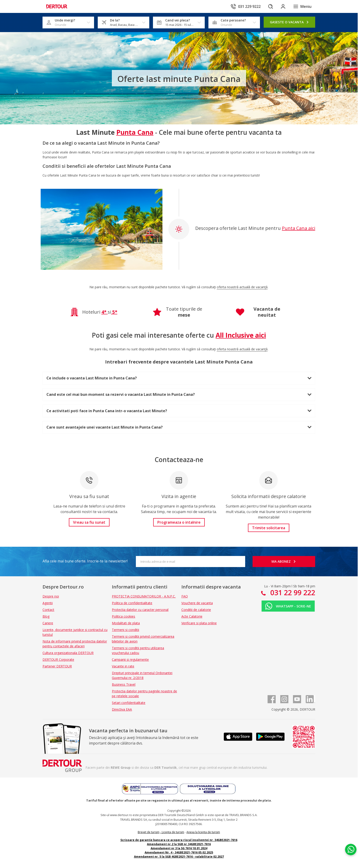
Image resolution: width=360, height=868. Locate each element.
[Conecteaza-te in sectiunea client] (283, 6)
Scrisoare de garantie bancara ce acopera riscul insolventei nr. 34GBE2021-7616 (179, 840)
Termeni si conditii (125, 630)
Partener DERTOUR (57, 666)
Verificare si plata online (199, 623)
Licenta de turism (173, 832)
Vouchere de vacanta (197, 603)
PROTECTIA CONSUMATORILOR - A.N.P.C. (144, 596)
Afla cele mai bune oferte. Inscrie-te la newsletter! (85, 561)
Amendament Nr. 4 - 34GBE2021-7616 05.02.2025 (179, 852)
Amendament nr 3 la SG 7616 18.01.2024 (179, 848)
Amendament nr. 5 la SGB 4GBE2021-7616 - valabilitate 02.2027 (179, 857)
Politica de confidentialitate (132, 603)
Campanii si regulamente (130, 659)
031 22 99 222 (292, 593)
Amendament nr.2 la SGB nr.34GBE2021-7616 (179, 844)
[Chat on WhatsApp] (350, 841)
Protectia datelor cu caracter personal (140, 610)
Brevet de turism (149, 832)
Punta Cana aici (299, 228)
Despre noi (51, 596)
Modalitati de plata (126, 623)
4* (104, 312)
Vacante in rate (123, 666)
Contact (48, 610)
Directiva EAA (122, 709)
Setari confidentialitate (129, 703)
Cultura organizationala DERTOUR (68, 653)
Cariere (48, 623)
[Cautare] (270, 6)
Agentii (48, 603)
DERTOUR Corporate (58, 659)
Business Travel (124, 684)
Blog (46, 616)
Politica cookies (124, 616)
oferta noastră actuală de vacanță (242, 287)
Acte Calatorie (192, 616)
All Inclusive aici (241, 335)
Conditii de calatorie (196, 610)
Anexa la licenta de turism (203, 832)
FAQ (185, 596)
